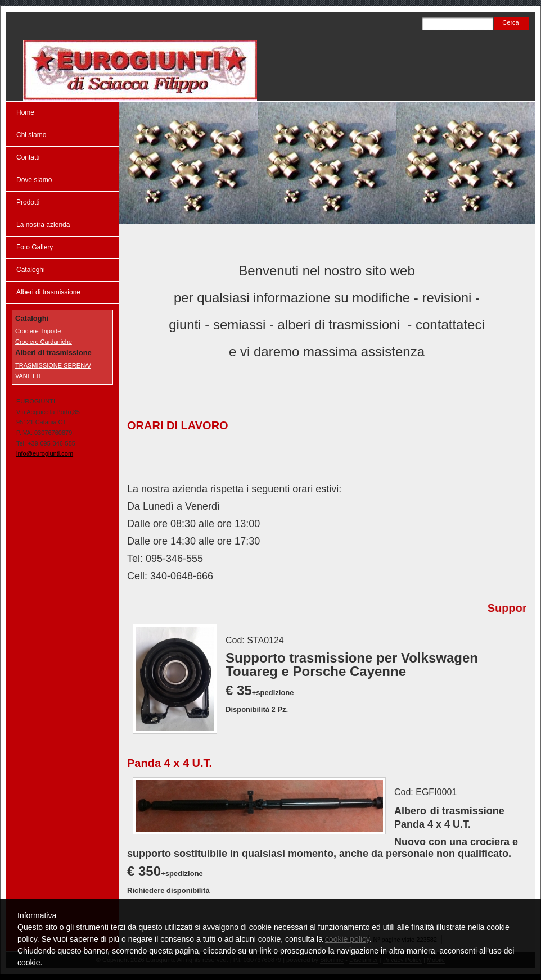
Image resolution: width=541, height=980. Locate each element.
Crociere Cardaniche (44, 342)
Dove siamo (34, 180)
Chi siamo (31, 135)
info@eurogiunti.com (45, 453)
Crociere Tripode (38, 331)
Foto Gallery (35, 247)
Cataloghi (31, 270)
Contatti (28, 157)
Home (25, 112)
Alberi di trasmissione (48, 292)
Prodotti (28, 202)
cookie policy (347, 939)
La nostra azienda (43, 225)
